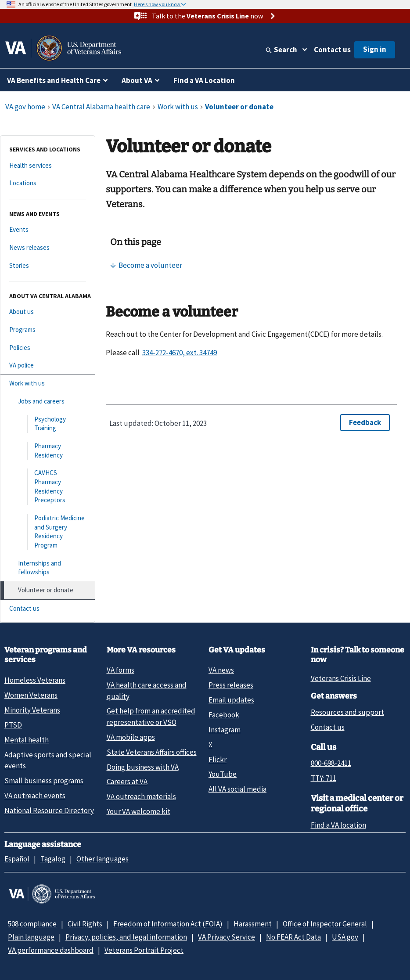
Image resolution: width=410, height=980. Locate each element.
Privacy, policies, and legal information (126, 937)
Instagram (225, 730)
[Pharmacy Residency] (48, 451)
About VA (137, 80)
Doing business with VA (143, 767)
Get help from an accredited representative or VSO (151, 716)
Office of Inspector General (325, 924)
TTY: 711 (324, 778)
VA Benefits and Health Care (54, 80)
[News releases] (48, 248)
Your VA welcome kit (138, 811)
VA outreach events (35, 796)
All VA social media (237, 789)
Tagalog (53, 859)
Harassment (253, 924)
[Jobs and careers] (48, 402)
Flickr (218, 760)
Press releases (231, 685)
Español (17, 859)
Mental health (27, 740)
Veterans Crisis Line (341, 678)
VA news (221, 670)
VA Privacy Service (227, 937)
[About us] (48, 312)
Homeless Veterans (35, 680)
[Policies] (48, 348)
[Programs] (48, 330)
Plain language (31, 937)
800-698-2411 (331, 763)
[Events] (48, 230)
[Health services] (48, 166)
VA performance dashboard (51, 950)
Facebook (224, 715)
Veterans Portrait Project (144, 950)
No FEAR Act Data (293, 937)
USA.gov (345, 937)
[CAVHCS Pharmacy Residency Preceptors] (48, 487)
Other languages (102, 859)
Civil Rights (85, 924)
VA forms (120, 670)
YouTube (223, 774)
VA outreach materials (141, 796)
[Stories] (48, 266)
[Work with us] (48, 384)
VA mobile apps (131, 737)
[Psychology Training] (48, 424)
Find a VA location (338, 825)
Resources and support (347, 712)
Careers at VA (127, 782)
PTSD (13, 725)
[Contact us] (48, 609)
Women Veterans (31, 695)
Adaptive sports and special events (48, 760)
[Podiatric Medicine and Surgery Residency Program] (48, 532)
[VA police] (48, 366)
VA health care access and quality (147, 690)
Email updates (231, 700)
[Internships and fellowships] (48, 568)
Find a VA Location (204, 80)
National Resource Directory (49, 811)
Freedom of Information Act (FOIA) (168, 924)
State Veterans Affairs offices (152, 752)
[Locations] (48, 183)
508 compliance (32, 924)
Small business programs (44, 781)
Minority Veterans (32, 710)
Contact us (332, 50)
